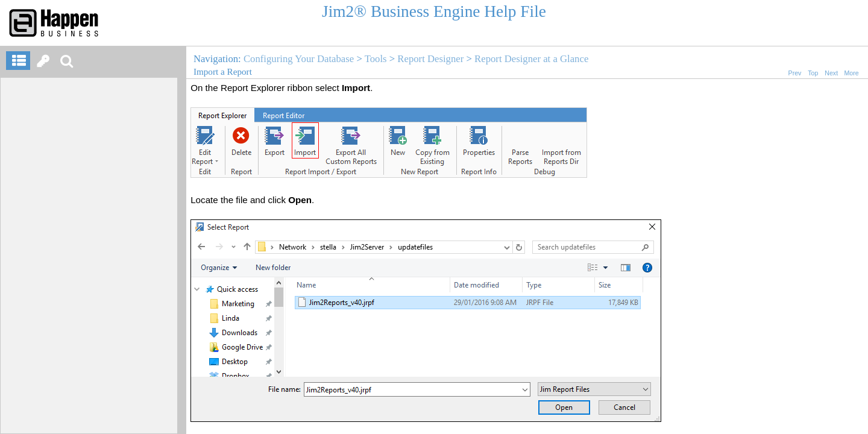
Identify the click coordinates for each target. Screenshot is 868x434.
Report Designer (430, 59)
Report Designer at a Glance (531, 59)
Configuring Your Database (299, 59)
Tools (376, 59)
